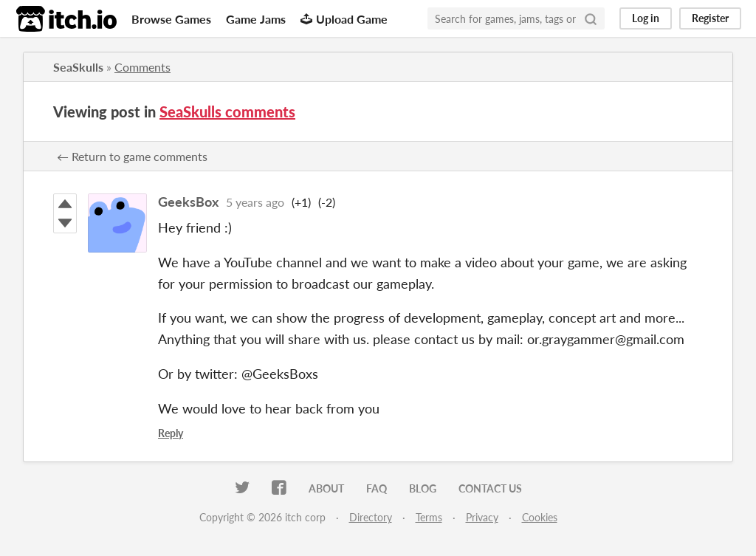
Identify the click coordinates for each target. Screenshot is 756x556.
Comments (142, 67)
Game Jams (256, 19)
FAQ (377, 488)
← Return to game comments (132, 156)
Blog (423, 488)
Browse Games (171, 19)
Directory (371, 517)
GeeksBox (188, 202)
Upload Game (344, 19)
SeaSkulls (78, 67)
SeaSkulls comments (227, 111)
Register (710, 18)
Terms (429, 517)
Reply (171, 433)
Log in (646, 18)
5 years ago (255, 202)
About (326, 488)
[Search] (591, 18)
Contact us (490, 488)
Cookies (540, 517)
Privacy (482, 517)
